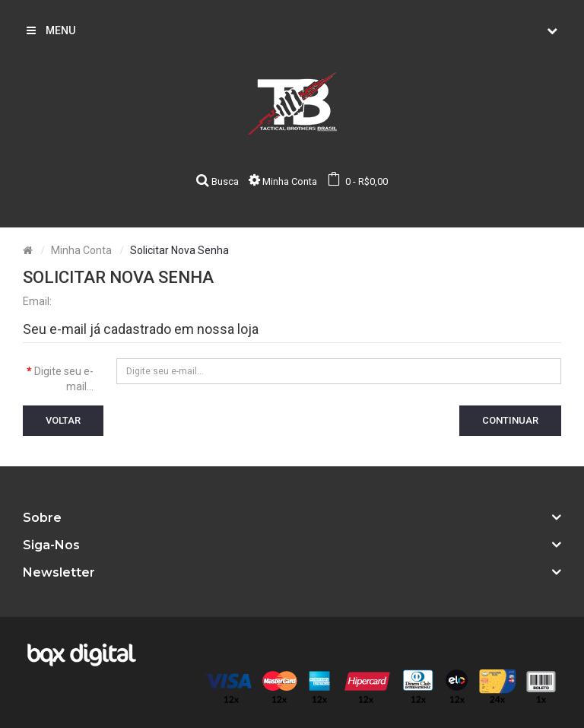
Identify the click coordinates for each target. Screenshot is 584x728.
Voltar (63, 420)
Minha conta (81, 250)
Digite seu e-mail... (64, 379)
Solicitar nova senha (179, 250)
